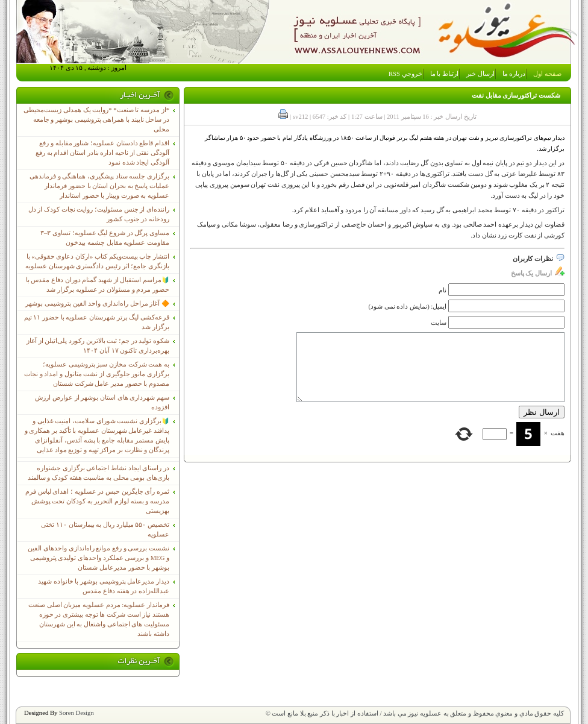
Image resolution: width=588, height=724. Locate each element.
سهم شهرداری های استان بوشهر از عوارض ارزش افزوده (102, 402)
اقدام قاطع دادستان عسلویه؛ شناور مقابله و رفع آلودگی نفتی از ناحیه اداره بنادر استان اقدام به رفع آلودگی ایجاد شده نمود (102, 153)
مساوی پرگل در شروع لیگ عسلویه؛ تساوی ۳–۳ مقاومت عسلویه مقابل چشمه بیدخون (105, 238)
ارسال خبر (480, 74)
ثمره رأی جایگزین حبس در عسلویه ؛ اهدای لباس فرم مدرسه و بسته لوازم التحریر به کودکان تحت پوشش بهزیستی (97, 501)
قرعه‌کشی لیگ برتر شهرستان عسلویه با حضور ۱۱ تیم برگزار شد (97, 322)
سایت (439, 323)
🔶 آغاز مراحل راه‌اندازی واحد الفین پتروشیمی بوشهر (97, 304)
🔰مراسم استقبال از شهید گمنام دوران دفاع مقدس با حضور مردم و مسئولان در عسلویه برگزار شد (98, 285)
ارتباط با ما (444, 74)
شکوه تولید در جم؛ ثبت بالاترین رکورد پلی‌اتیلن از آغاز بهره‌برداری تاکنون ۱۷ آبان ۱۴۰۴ (98, 346)
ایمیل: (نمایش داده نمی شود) (408, 307)
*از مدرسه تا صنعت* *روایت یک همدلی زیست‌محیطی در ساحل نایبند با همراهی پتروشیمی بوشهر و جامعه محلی (96, 120)
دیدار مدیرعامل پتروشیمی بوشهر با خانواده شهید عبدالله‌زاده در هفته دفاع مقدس (104, 586)
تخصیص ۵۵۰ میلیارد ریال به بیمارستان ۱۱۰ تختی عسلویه (105, 530)
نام (443, 290)
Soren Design (77, 713)
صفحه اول (547, 74)
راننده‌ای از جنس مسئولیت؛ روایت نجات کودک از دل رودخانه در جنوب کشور (99, 214)
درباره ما (514, 74)
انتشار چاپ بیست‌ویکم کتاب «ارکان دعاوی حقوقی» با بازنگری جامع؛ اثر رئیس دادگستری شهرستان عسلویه (97, 261)
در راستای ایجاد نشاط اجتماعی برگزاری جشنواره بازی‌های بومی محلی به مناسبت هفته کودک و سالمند (99, 473)
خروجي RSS (405, 74)
